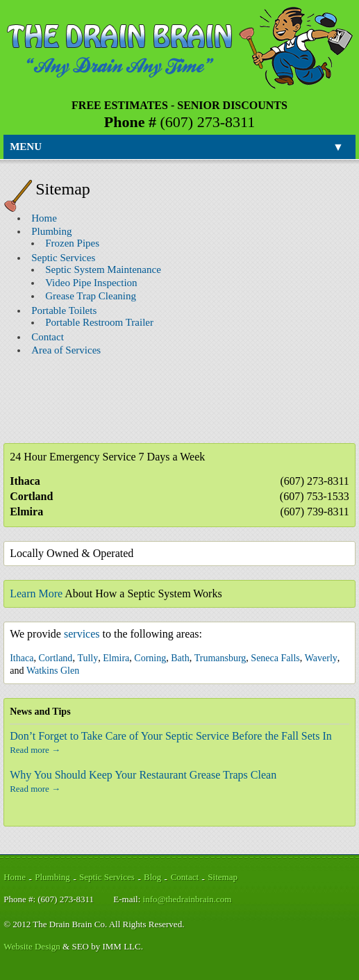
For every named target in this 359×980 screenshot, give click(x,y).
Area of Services (66, 350)
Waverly (321, 658)
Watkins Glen (53, 671)
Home (44, 218)
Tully (87, 658)
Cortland (55, 658)
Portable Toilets (64, 310)
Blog (152, 877)
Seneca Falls (275, 658)
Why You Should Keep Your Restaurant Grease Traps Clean (143, 775)
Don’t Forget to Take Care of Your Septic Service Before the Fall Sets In (171, 736)
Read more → (35, 750)
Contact (48, 337)
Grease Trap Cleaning (91, 296)
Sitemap (223, 877)
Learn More (36, 593)
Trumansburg (220, 658)
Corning (150, 658)
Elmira (116, 658)
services (82, 634)
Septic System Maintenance (103, 269)
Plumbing (51, 231)
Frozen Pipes (72, 243)
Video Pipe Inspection (91, 283)
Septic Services (63, 258)
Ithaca (22, 658)
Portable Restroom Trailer (99, 322)
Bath (180, 658)
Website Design (32, 946)
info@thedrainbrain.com (187, 899)
